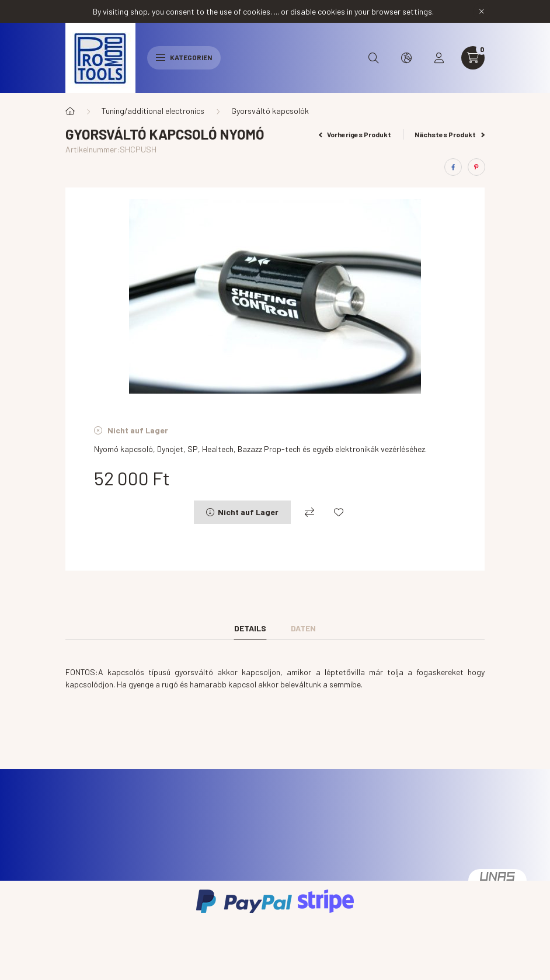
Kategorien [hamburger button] (184, 57)
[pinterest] (476, 167)
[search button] (374, 58)
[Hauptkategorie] (70, 111)
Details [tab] (250, 628)
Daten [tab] (303, 628)
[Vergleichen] (309, 512)
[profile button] (439, 58)
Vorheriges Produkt (355, 134)
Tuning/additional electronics (153, 111)
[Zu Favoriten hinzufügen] (339, 512)
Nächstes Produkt (450, 134)
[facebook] (453, 167)
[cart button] (473, 58)
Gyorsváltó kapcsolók (270, 111)
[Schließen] (482, 12)
